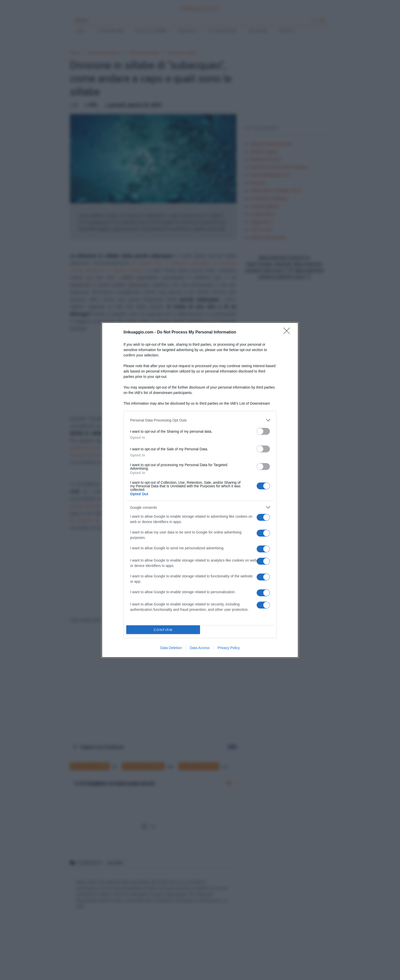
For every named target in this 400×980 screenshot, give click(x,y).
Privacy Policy (229, 648)
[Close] (288, 332)
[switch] (263, 431)
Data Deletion (171, 648)
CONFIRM (163, 630)
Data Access (200, 648)
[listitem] (200, 420)
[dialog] (200, 490)
